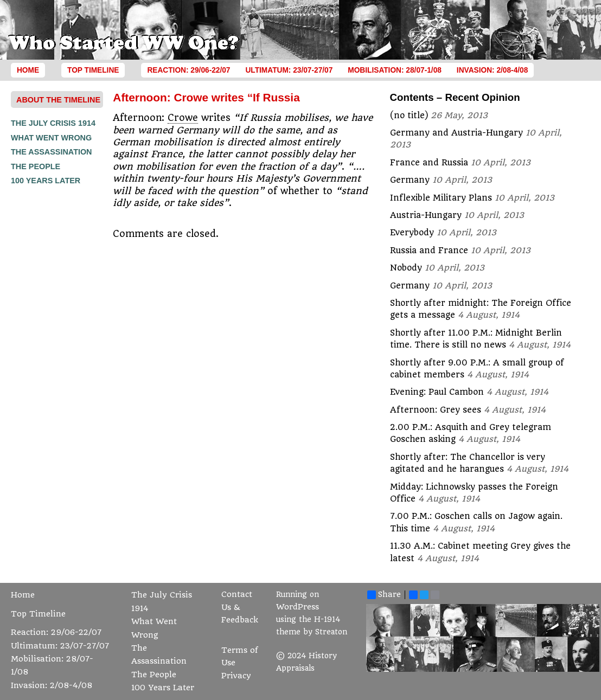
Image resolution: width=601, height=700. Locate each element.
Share (384, 595)
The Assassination (52, 152)
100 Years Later (46, 181)
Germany (410, 180)
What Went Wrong (51, 138)
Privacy (236, 676)
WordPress (298, 607)
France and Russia (429, 163)
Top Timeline (93, 70)
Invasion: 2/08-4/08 (493, 70)
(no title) (409, 115)
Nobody (406, 268)
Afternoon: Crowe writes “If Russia (206, 97)
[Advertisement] (54, 351)
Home (28, 70)
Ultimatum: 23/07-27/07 (289, 70)
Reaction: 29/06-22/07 (188, 70)
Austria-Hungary (426, 215)
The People (36, 166)
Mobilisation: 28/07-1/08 (395, 70)
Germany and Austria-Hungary (456, 133)
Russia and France (429, 251)
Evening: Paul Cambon (437, 392)
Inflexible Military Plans (441, 198)
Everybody (412, 233)
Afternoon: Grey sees (436, 410)
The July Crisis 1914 (53, 123)
